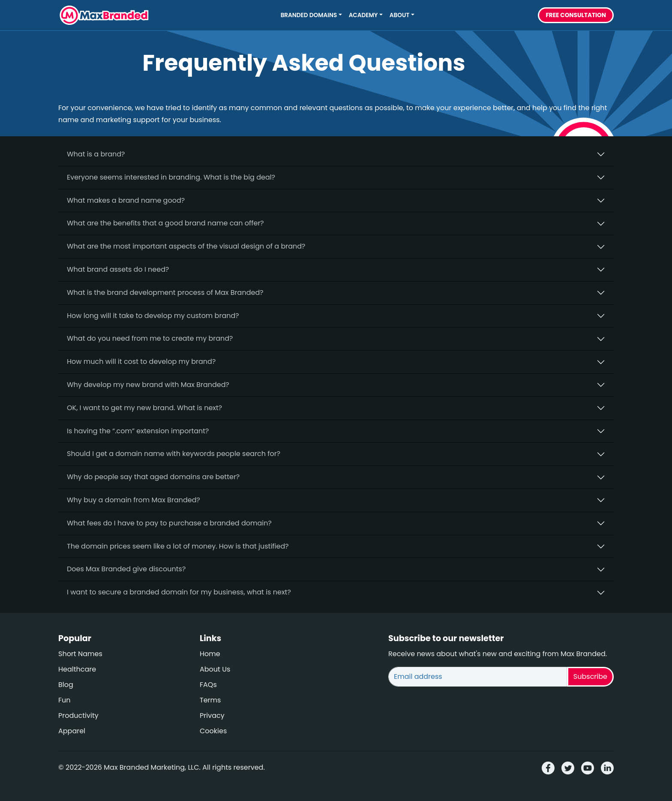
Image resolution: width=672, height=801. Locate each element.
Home (210, 654)
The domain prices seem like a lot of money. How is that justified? (178, 546)
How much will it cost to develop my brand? (141, 361)
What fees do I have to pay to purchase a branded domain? (169, 523)
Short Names (80, 654)
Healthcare (77, 669)
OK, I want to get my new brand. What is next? (144, 408)
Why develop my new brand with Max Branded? (148, 385)
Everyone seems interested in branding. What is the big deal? (171, 177)
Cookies (213, 731)
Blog (66, 685)
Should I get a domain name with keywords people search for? (174, 454)
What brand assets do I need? (118, 269)
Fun (64, 700)
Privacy (212, 715)
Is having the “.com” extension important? (138, 431)
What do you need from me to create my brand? (150, 338)
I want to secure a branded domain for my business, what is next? (179, 592)
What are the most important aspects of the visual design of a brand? (186, 246)
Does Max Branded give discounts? (126, 569)
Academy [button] (363, 15)
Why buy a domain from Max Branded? (133, 500)
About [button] (399, 15)
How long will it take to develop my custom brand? (153, 316)
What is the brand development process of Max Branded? (165, 292)
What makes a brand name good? (126, 200)
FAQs (208, 685)
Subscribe (590, 676)
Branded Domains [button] (309, 15)
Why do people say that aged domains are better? (153, 477)
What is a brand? (96, 154)
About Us (215, 669)
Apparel (72, 731)
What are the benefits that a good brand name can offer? (165, 223)
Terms (210, 700)
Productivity (78, 715)
